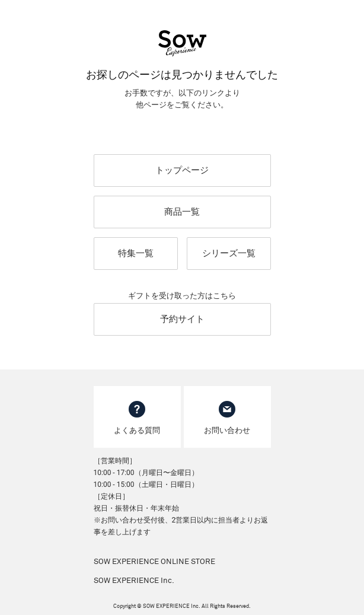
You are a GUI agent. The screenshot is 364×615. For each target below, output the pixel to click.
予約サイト (182, 319)
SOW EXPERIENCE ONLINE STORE (154, 562)
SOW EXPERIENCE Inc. (134, 581)
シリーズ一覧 (229, 253)
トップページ (182, 170)
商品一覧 (182, 212)
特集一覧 (136, 253)
